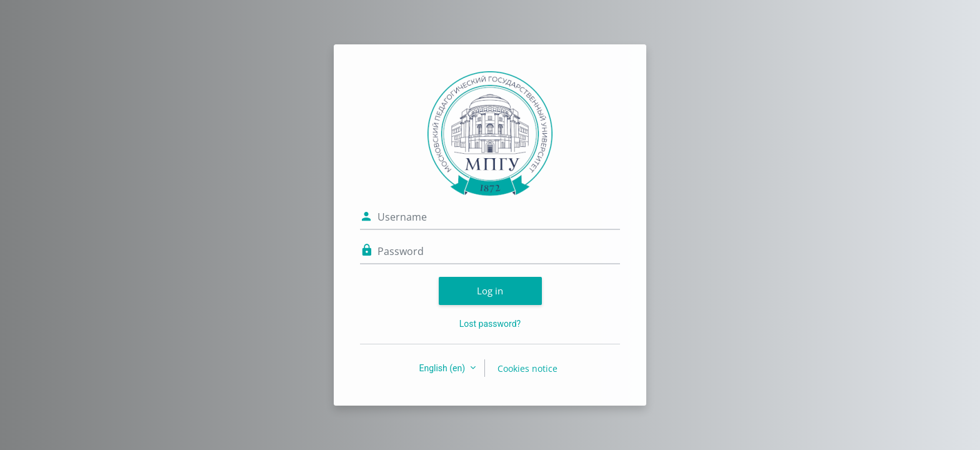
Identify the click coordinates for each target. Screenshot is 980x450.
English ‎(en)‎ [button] (443, 368)
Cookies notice (527, 368)
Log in (490, 291)
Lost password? (490, 324)
